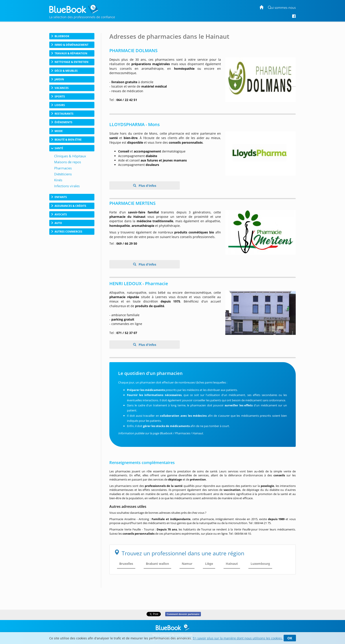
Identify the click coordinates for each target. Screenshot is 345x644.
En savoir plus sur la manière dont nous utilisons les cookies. (238, 638)
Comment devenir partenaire (183, 614)
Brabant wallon (157, 564)
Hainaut (232, 564)
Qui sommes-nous (282, 8)
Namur (187, 564)
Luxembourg (260, 564)
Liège (209, 564)
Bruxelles (126, 564)
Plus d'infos (147, 186)
